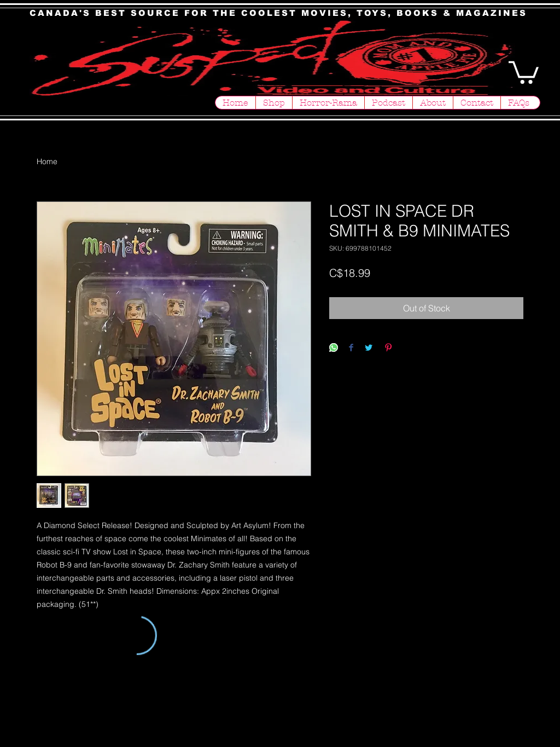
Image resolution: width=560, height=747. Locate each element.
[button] (524, 71)
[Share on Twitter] (369, 348)
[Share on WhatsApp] (334, 348)
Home (47, 161)
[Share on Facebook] (351, 348)
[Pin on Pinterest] (388, 348)
